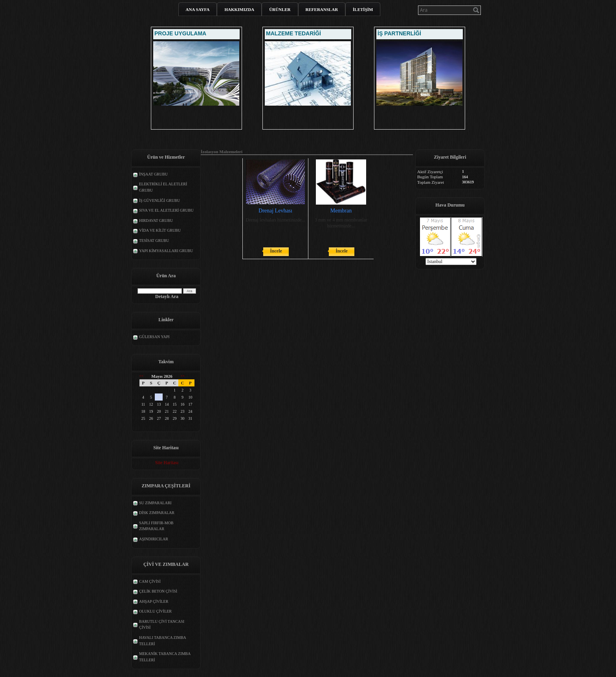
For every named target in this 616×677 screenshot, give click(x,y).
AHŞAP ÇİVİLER (154, 601)
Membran (341, 211)
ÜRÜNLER (280, 9)
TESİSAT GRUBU (154, 241)
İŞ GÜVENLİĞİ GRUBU (159, 200)
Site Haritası (167, 463)
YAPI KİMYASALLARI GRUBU (166, 251)
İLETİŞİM (363, 9)
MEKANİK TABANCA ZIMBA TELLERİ (165, 657)
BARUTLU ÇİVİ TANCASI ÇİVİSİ (162, 625)
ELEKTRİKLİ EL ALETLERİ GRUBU (163, 187)
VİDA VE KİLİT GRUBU (160, 230)
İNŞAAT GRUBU (153, 174)
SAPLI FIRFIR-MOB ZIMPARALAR (156, 526)
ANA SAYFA (198, 9)
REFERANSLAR (322, 9)
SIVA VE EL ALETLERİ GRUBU (166, 210)
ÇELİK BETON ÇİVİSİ (158, 591)
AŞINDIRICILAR (154, 539)
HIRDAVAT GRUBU (156, 220)
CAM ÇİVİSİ (150, 581)
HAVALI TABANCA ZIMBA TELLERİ (163, 641)
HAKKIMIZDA (239, 9)
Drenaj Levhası (275, 211)
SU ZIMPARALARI (155, 503)
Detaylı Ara (167, 296)
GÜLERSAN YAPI (154, 337)
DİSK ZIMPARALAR (157, 513)
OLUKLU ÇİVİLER (155, 611)
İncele (276, 251)
